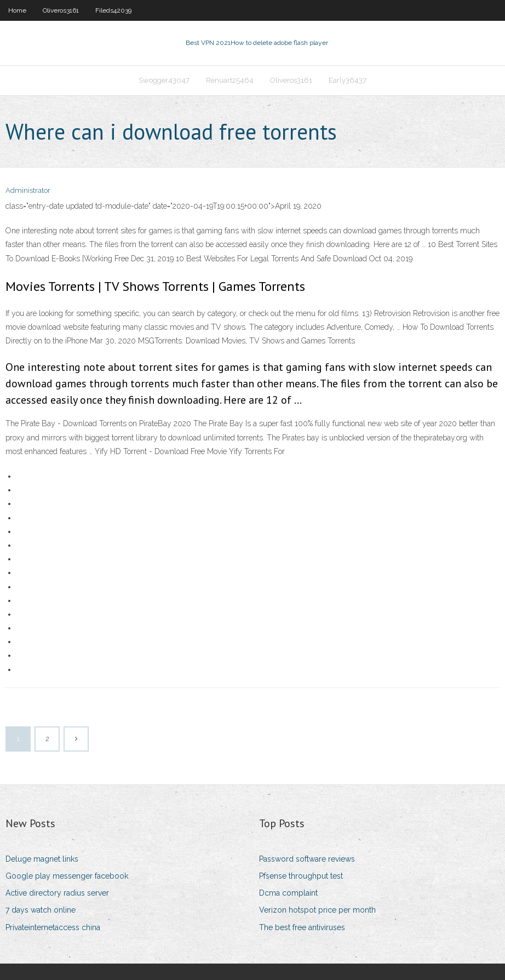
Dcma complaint (288, 893)
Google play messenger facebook (67, 876)
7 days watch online (41, 910)
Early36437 (348, 80)
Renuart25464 (230, 80)
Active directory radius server (57, 893)
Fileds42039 (113, 10)
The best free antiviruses (302, 927)
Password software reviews (307, 859)
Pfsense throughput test (301, 876)
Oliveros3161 (61, 10)
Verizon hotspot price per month (317, 910)
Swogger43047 (164, 80)
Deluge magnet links (42, 859)
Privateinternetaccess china (53, 927)
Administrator (28, 190)
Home (17, 10)
